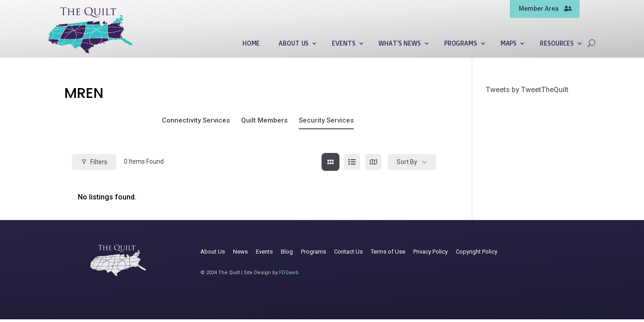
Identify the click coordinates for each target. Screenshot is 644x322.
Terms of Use (388, 252)
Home (251, 44)
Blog (287, 252)
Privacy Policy (430, 252)
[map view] (373, 162)
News (240, 252)
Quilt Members (264, 120)
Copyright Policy (477, 252)
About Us (294, 44)
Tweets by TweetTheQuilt (527, 90)
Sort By (407, 162)
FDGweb (289, 273)
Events (343, 44)
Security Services (326, 120)
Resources (557, 44)
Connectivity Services (196, 120)
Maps (508, 44)
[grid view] (330, 162)
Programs (461, 44)
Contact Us (348, 252)
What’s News (399, 44)
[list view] (352, 162)
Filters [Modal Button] (94, 162)
